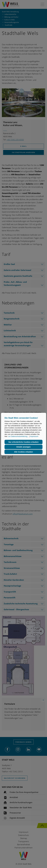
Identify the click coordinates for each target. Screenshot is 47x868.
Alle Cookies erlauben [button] (23, 452)
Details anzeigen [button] (23, 447)
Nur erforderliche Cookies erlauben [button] (23, 442)
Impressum (34, 436)
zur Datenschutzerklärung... (18, 436)
